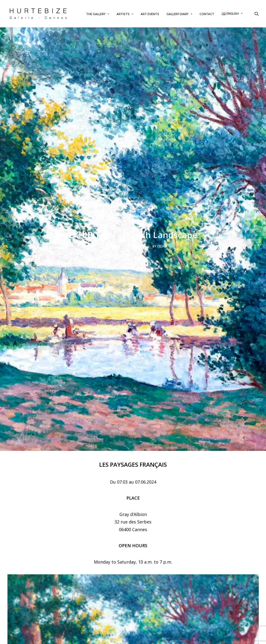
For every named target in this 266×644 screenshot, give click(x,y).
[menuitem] (98, 14)
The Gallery (98, 14)
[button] (257, 14)
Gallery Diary (179, 14)
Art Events (150, 14)
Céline (162, 200)
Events (139, 200)
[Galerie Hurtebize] (38, 14)
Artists (125, 14)
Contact (207, 14)
